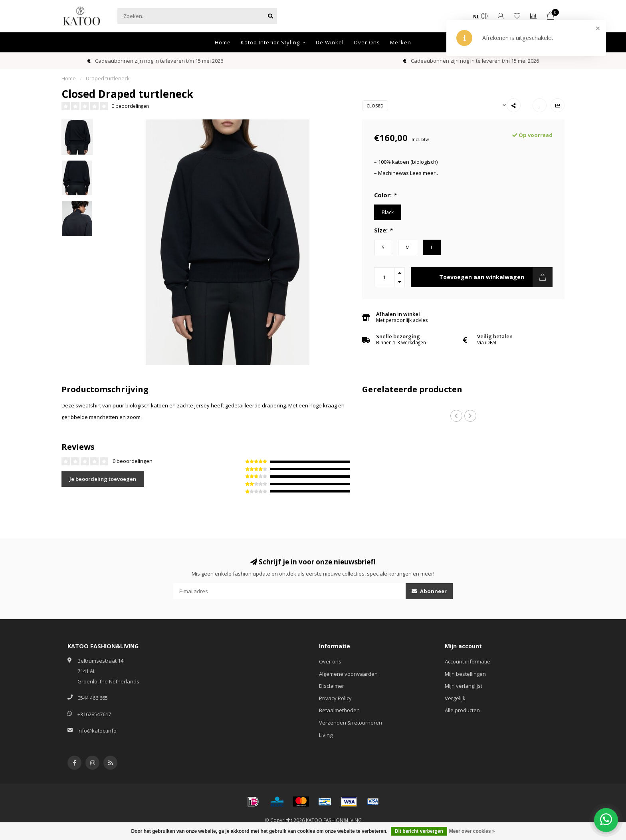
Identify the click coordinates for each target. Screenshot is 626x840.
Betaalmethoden (339, 710)
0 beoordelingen (130, 106)
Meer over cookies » (472, 831)
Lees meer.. (424, 173)
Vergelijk (455, 698)
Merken (401, 42)
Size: (383, 230)
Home (223, 42)
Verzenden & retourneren (351, 723)
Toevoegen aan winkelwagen (496, 277)
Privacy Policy (335, 698)
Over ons (330, 661)
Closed (375, 106)
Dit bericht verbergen (419, 831)
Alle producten (462, 710)
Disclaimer (332, 686)
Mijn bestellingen (465, 674)
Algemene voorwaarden (348, 674)
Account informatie (468, 661)
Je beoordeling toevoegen (103, 479)
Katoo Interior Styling (270, 42)
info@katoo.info (97, 731)
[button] (456, 416)
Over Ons (367, 42)
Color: (385, 195)
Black (388, 212)
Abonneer (429, 591)
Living (326, 735)
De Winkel (330, 42)
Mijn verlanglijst (464, 686)
